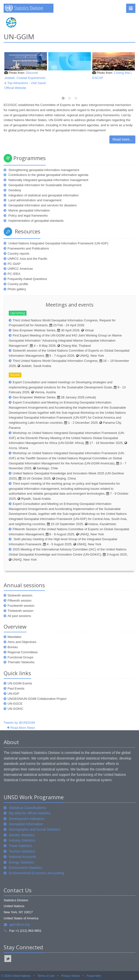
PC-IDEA (14, 274)
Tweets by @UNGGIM (19, 723)
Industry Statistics (22, 840)
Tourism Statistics (22, 851)
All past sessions (19, 616)
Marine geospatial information (29, 210)
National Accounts (22, 857)
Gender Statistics (22, 835)
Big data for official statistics (30, 813)
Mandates (14, 637)
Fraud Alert (94, 976)
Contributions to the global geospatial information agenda (48, 175)
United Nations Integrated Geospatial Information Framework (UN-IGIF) (58, 243)
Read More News (23, 728)
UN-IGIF (13, 694)
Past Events (16, 688)
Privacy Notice (71, 976)
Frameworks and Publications (28, 248)
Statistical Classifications (27, 808)
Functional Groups (20, 657)
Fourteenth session (21, 606)
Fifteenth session (19, 600)
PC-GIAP (14, 264)
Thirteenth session (20, 611)
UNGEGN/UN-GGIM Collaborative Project (37, 699)
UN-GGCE (15, 704)
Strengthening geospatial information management (43, 170)
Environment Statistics (26, 868)
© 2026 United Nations (16, 976)
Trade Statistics (20, 846)
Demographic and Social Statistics (35, 829)
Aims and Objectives (22, 642)
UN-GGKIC (15, 709)
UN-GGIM (19, 37)
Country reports (18, 254)
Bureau (13, 647)
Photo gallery (17, 289)
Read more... (122, 139)
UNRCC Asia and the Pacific (27, 259)
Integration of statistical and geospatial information (43, 195)
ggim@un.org (17, 924)
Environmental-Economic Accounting (36, 873)
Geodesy (14, 190)
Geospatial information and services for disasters (42, 205)
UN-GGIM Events (20, 683)
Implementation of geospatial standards (36, 221)
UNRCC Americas (20, 269)
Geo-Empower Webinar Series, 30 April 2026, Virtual (53, 330)
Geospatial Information (26, 824)
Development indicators (26, 819)
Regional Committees (23, 652)
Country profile (18, 284)
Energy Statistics (21, 862)
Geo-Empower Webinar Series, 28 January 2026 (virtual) (54, 397)
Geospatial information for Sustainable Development (44, 185)
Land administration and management (35, 200)
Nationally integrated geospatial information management (48, 180)
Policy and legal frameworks (28, 216)
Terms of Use (46, 976)
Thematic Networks (21, 662)
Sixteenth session (20, 595)
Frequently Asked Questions (27, 279)
